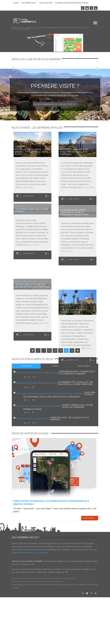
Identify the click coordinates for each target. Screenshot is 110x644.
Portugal (72, 146)
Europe (18, 146)
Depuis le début (84, 394)
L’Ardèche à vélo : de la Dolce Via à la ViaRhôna (70, 447)
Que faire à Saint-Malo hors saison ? (31, 210)
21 (49, 379)
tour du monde (30, 572)
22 (92, 362)
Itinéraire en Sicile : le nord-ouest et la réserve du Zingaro (77, 401)
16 (47, 336)
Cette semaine (26, 394)
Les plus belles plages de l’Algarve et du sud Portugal (32, 287)
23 (61, 379)
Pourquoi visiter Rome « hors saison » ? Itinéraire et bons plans (32, 152)
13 (92, 199)
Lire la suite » (28, 187)
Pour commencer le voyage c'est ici (55, 104)
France (26, 206)
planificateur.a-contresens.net (35, 581)
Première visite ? (55, 85)
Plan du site (72, 613)
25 (72, 379)
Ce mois (55, 394)
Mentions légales (57, 613)
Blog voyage (17, 613)
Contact (82, 613)
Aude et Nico (29, 196)
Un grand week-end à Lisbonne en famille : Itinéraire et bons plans (74, 212)
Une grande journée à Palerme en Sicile (73, 312)
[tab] (26, 394)
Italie (25, 146)
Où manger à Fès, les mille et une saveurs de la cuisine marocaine (76, 411)
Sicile (69, 308)
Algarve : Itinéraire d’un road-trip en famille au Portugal (74, 152)
